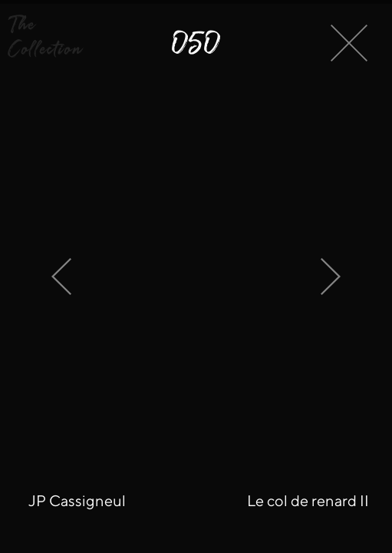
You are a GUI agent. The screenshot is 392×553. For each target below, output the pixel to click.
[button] (58, 37)
